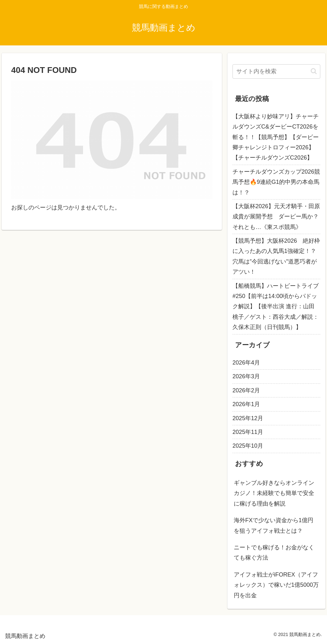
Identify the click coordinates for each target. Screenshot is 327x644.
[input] (276, 71)
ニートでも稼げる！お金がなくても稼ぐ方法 (274, 553)
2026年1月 (246, 404)
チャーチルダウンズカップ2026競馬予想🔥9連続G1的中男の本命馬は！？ (276, 182)
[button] (314, 71)
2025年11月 (248, 432)
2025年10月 (248, 446)
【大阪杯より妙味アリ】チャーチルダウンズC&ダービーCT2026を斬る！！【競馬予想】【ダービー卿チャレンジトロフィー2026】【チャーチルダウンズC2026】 (276, 137)
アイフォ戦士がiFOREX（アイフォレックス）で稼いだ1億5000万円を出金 (276, 585)
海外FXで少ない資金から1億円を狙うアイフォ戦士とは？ (274, 525)
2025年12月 (248, 418)
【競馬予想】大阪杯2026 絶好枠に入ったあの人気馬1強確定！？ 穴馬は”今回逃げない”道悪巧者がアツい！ (276, 256)
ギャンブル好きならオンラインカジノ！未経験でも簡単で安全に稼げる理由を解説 (274, 493)
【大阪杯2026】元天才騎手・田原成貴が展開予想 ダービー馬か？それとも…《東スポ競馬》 (276, 217)
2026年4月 (246, 363)
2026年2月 (246, 390)
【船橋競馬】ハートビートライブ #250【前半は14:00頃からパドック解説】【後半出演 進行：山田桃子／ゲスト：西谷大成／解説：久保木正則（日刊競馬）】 (276, 307)
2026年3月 (246, 376)
